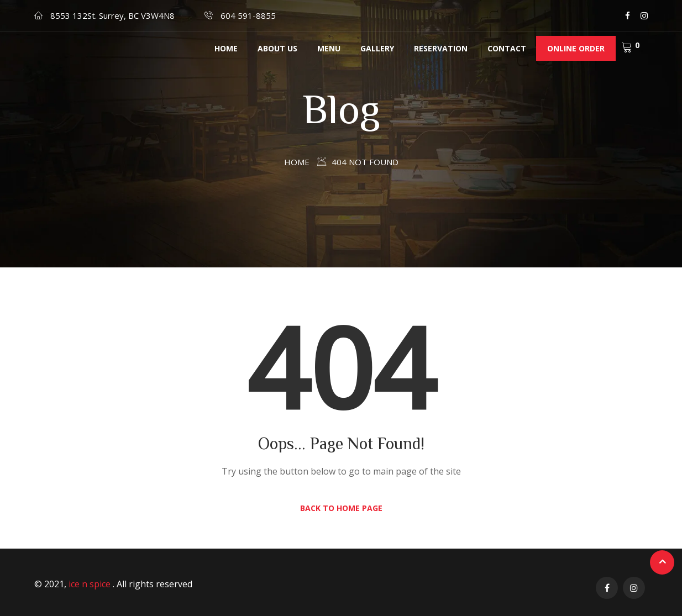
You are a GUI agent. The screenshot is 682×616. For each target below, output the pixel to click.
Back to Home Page (341, 508)
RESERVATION (441, 48)
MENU (329, 48)
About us (277, 48)
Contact (507, 48)
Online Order (576, 48)
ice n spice (91, 584)
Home (226, 48)
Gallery (377, 48)
